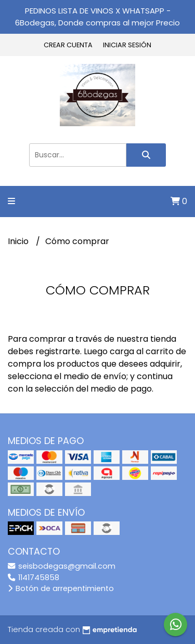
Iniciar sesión (127, 45)
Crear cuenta (68, 45)
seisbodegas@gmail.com (62, 566)
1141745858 (34, 578)
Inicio (19, 241)
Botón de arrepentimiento (61, 588)
